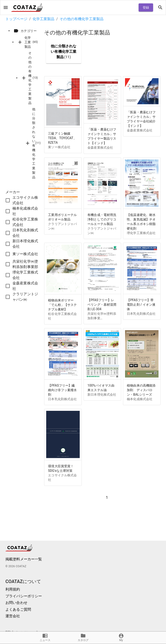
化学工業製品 (44, 19)
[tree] (25, 104)
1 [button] (107, 498)
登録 (146, 8)
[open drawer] (6, 7)
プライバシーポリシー (24, 596)
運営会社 (13, 616)
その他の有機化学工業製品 (82, 19)
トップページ (16, 19)
